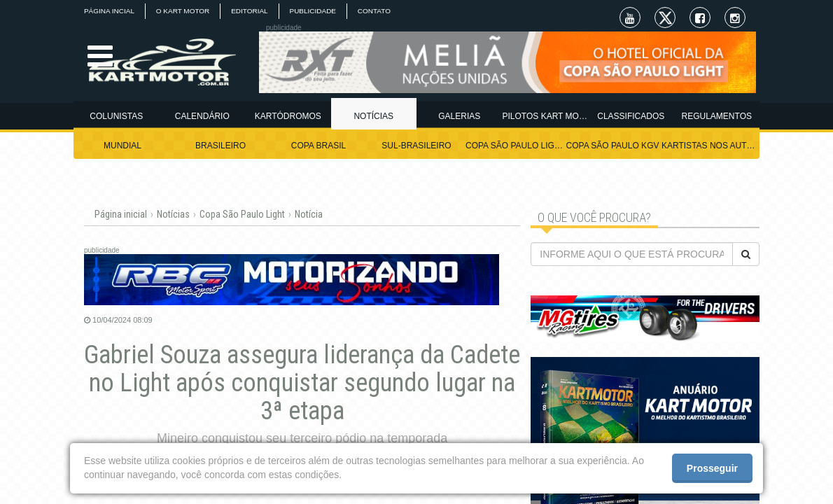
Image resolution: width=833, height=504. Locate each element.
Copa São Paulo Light (242, 214)
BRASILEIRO (220, 146)
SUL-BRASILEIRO (416, 146)
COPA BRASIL (318, 146)
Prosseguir (712, 468)
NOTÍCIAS (373, 116)
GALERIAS (459, 116)
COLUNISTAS (116, 116)
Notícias (173, 214)
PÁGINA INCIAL (109, 11)
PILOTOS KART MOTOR (546, 116)
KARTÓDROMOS (288, 116)
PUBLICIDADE (314, 11)
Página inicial (121, 214)
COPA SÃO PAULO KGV (613, 146)
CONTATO (375, 11)
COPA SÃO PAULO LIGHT (514, 146)
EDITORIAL (250, 11)
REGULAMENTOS (717, 116)
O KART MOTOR (183, 11)
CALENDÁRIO (202, 116)
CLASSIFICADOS (631, 116)
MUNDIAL (122, 146)
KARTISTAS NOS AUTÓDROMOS (710, 146)
